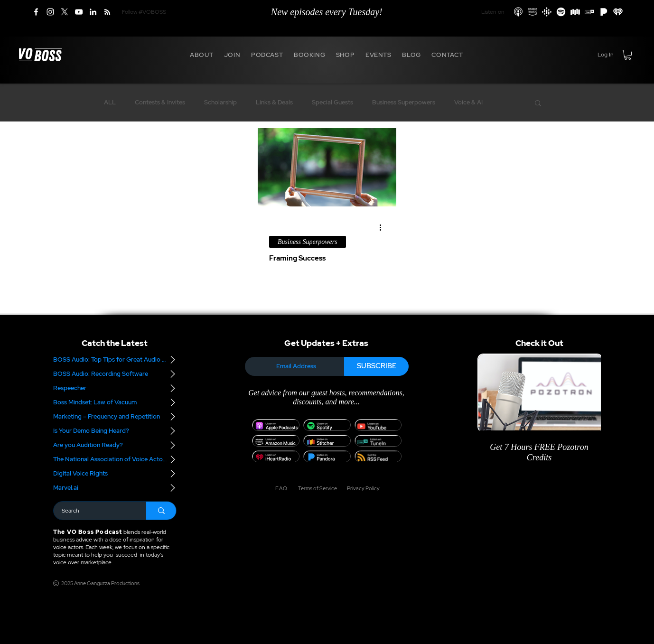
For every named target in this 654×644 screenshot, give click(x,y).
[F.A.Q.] (281, 488)
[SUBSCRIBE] (376, 366)
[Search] (94, 511)
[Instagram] (50, 12)
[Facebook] (36, 12)
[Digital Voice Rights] (115, 474)
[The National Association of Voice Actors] (115, 459)
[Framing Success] (327, 167)
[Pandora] (604, 12)
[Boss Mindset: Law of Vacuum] (115, 402)
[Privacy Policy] (360, 488)
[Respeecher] (115, 388)
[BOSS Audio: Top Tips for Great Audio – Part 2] (115, 360)
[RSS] (107, 12)
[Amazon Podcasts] (533, 12)
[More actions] (383, 228)
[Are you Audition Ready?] (115, 445)
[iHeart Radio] (618, 12)
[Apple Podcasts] (518, 12)
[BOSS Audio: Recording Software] (115, 374)
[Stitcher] (575, 12)
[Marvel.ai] (115, 488)
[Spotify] (561, 12)
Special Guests (332, 103)
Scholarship (220, 103)
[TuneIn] (589, 12)
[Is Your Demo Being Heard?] (115, 431)
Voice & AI (468, 103)
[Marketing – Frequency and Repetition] (115, 417)
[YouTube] (79, 12)
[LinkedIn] (93, 12)
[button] (202, 55)
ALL (110, 103)
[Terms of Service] (317, 488)
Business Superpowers (404, 103)
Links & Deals (274, 103)
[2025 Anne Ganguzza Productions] (98, 583)
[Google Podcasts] (547, 12)
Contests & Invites (160, 103)
